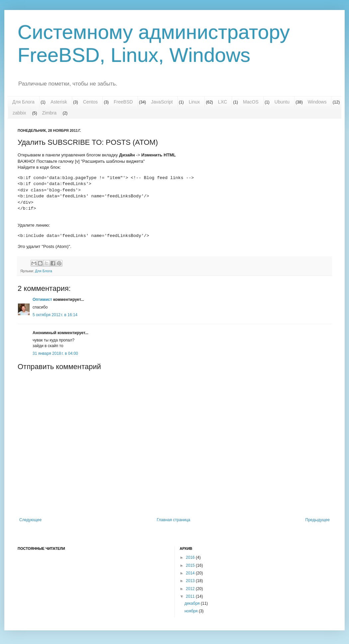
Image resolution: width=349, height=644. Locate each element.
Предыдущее (318, 520)
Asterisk (59, 102)
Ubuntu (282, 102)
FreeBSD (123, 102)
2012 (191, 589)
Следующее (30, 520)
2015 (191, 565)
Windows (317, 102)
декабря (193, 603)
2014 (191, 573)
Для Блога (23, 102)
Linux (194, 102)
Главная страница (174, 520)
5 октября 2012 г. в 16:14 (55, 315)
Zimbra (49, 113)
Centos (90, 102)
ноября (192, 611)
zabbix (19, 113)
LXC (223, 102)
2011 (191, 596)
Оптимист (42, 300)
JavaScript (162, 102)
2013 (191, 581)
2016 (191, 557)
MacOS (251, 102)
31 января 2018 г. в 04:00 (55, 353)
